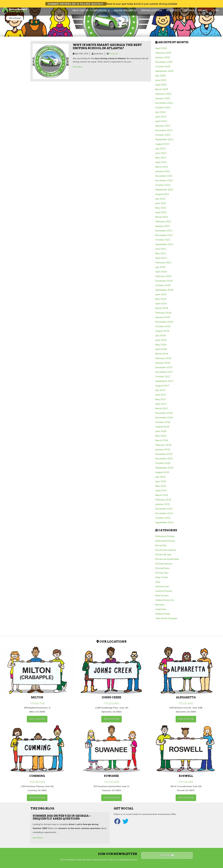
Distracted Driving (165, 543)
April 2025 (161, 87)
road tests (161, 612)
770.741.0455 (111, 784)
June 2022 (161, 206)
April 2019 (161, 306)
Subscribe (167, 858)
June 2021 (161, 251)
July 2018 (160, 338)
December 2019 (164, 283)
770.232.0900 (186, 706)
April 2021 (161, 260)
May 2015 (161, 488)
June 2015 (161, 484)
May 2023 (161, 160)
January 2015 (163, 507)
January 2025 (163, 101)
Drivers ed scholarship (167, 561)
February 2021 (163, 265)
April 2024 (161, 124)
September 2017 (164, 383)
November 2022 (164, 183)
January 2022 (163, 228)
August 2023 (162, 146)
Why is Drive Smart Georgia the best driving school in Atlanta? (107, 49)
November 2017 (164, 374)
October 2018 (163, 329)
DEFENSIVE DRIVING (196, 13)
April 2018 (161, 352)
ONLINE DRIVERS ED (125, 13)
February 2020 (163, 279)
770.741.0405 (186, 784)
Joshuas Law (162, 589)
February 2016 (163, 447)
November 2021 (164, 238)
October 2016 (163, 424)
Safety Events (163, 616)
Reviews (160, 607)
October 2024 (163, 110)
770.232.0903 (111, 706)
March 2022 (162, 219)
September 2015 (164, 470)
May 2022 (161, 210)
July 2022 (160, 201)
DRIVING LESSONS (152, 13)
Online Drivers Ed (164, 602)
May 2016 (161, 438)
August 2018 (162, 333)
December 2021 (164, 233)
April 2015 (161, 493)
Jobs (158, 584)
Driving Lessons (164, 566)
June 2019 (161, 297)
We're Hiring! (15, 20)
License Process (164, 593)
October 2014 (163, 520)
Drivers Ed (113, 56)
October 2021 (163, 242)
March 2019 (162, 310)
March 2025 (162, 92)
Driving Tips (162, 575)
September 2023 (164, 142)
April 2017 (161, 406)
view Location (37, 721)
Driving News (162, 570)
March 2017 (162, 411)
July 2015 (160, 479)
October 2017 (163, 379)
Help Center (162, 580)
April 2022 (161, 215)
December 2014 (164, 511)
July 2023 (160, 151)
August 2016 (162, 429)
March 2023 (162, 169)
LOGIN (215, 13)
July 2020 (160, 269)
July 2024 (160, 114)
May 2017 (161, 402)
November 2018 (164, 324)
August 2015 (162, 475)
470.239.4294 (37, 784)
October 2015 (163, 465)
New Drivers (162, 598)
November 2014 (164, 516)
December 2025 (164, 64)
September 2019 (164, 292)
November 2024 (164, 105)
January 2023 (163, 174)
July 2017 (160, 393)
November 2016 (164, 420)
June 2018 (161, 342)
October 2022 (163, 187)
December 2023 (164, 133)
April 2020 (161, 274)
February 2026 (163, 55)
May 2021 (161, 256)
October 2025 (163, 69)
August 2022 (162, 196)
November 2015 (164, 461)
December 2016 (164, 415)
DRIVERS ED (101, 13)
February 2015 (163, 502)
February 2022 (163, 224)
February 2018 (163, 361)
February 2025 (163, 96)
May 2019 (161, 301)
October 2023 (163, 137)
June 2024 (161, 119)
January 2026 (163, 60)
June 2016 (161, 434)
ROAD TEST (173, 13)
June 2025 (161, 82)
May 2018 (161, 347)
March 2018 (162, 356)
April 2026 (161, 51)
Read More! (38, 840)
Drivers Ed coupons (166, 552)
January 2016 (163, 452)
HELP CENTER (80, 13)
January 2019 (163, 320)
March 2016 (162, 443)
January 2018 (163, 365)
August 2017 (162, 388)
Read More (78, 69)
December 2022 (164, 178)
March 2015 (162, 497)
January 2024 (163, 128)
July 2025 (160, 78)
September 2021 (164, 247)
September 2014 (164, 525)
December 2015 (164, 456)
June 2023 (161, 155)
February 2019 (163, 315)
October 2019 (163, 288)
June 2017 (161, 397)
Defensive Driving (165, 539)
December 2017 (164, 370)
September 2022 (164, 192)
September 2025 (164, 73)
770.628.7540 (37, 706)
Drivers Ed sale (163, 557)
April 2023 (161, 165)
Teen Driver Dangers (166, 621)
